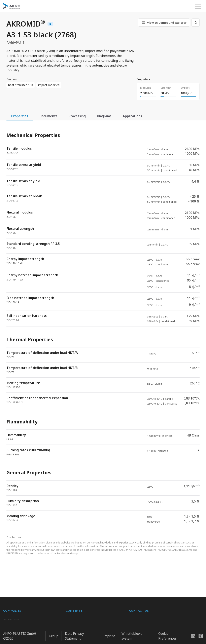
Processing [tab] (77, 116)
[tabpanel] (103, 326)
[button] (198, 6)
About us (73, 603)
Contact (72, 619)
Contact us (137, 627)
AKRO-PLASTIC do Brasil (22, 619)
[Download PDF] (196, 23)
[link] (164, 23)
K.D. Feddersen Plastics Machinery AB (31, 627)
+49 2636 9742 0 (141, 617)
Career (71, 611)
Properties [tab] (20, 116)
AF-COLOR (11, 603)
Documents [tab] (48, 116)
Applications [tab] (132, 116)
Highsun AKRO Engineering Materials (32, 635)
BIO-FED (10, 611)
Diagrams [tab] (104, 116)
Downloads (74, 627)
